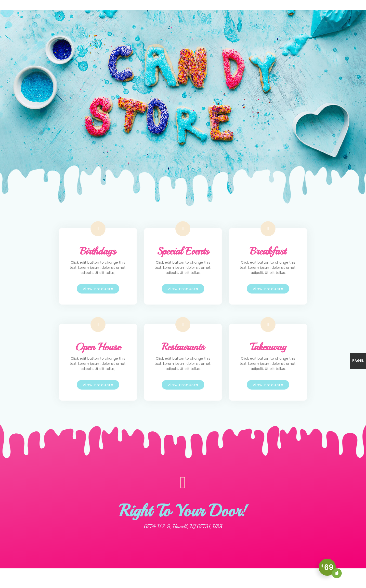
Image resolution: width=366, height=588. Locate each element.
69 (329, 569)
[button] (98, 289)
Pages (358, 361)
